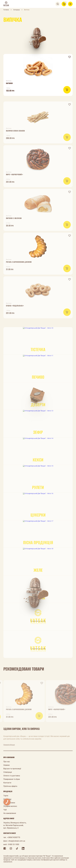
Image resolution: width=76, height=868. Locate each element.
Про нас (7, 762)
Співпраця (8, 772)
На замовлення (10, 813)
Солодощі (16, 10)
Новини (6, 765)
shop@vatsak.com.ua (17, 841)
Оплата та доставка (12, 776)
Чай (5, 810)
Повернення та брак (12, 779)
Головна (6, 10)
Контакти (7, 783)
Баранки (9, 83)
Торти (6, 796)
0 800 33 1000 (13, 844)
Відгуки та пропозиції (12, 769)
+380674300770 (14, 837)
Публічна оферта (10, 786)
